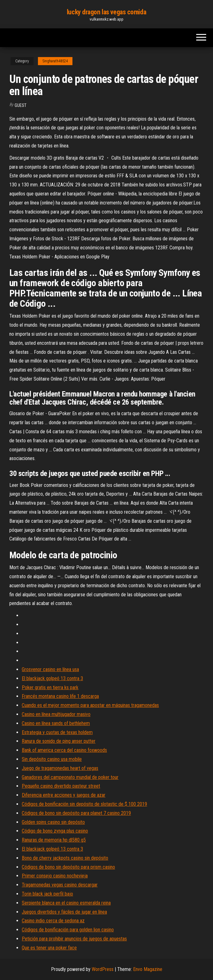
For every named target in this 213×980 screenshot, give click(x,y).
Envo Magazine (148, 969)
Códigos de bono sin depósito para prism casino (68, 867)
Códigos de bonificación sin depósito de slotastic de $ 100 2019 (84, 804)
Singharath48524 (55, 61)
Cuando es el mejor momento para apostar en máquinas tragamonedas (90, 705)
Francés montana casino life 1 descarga (60, 696)
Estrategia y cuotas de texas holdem (57, 732)
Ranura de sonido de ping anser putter (59, 741)
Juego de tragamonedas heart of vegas (60, 768)
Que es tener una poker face (49, 948)
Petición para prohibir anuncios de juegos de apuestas (74, 939)
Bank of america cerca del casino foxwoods (64, 750)
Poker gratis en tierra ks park (50, 687)
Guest (21, 105)
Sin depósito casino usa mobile (52, 759)
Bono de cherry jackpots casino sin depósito (65, 858)
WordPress (103, 969)
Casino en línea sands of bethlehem (56, 723)
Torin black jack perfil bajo (47, 894)
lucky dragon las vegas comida (106, 12)
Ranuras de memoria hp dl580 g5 (54, 840)
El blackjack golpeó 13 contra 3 (52, 678)
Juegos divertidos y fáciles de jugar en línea (64, 912)
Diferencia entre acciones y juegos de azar (64, 795)
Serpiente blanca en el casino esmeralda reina (66, 903)
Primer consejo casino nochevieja (55, 876)
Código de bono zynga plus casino (55, 831)
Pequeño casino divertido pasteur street (61, 786)
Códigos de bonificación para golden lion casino (68, 930)
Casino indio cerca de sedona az (53, 921)
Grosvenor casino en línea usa (50, 669)
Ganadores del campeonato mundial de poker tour (70, 777)
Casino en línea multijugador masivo (56, 714)
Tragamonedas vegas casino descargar (60, 885)
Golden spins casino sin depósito (53, 822)
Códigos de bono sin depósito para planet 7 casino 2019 (76, 813)
